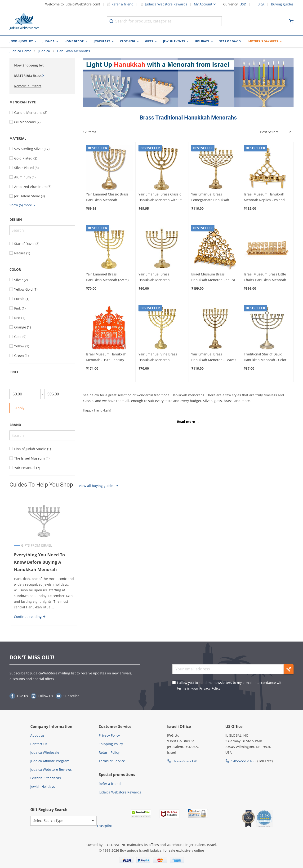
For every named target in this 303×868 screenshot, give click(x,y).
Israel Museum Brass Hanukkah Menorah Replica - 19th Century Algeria (214, 282)
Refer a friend (120, 4)
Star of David (230, 41)
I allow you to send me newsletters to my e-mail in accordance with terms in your (230, 685)
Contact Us (39, 744)
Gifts (149, 41)
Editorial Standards (46, 778)
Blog (261, 4)
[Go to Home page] (24, 21)
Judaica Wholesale (45, 752)
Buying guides (282, 4)
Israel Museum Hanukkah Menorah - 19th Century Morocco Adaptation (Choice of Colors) (108, 362)
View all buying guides (99, 490)
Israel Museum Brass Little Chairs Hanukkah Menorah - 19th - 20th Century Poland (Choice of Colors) (266, 282)
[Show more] (23, 210)
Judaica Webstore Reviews (51, 769)
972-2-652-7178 (185, 761)
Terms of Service (112, 761)
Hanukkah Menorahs (74, 56)
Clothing (128, 41)
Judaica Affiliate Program (50, 761)
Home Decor (74, 41)
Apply (20, 413)
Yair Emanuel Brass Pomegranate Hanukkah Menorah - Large (210, 202)
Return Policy (109, 752)
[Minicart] (291, 21)
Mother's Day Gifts (263, 41)
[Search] (42, 235)
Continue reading (29, 621)
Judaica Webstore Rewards (164, 4)
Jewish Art (102, 41)
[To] (60, 399)
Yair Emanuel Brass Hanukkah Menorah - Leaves (214, 362)
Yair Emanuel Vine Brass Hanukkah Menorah (158, 362)
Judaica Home (20, 56)
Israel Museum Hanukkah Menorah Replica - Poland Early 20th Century (264, 202)
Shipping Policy (111, 744)
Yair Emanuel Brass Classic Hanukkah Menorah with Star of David (162, 202)
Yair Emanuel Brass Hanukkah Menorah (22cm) (107, 282)
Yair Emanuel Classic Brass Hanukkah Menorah (107, 201)
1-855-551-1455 (243, 761)
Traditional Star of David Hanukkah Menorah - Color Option (265, 362)
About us (37, 735)
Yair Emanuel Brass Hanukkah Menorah (154, 282)
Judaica (49, 41)
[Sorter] (275, 137)
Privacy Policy (210, 688)
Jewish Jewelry (21, 41)
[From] (25, 399)
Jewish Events (174, 41)
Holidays (202, 41)
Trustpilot (104, 826)
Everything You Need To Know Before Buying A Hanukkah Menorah (38, 567)
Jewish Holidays (43, 786)
